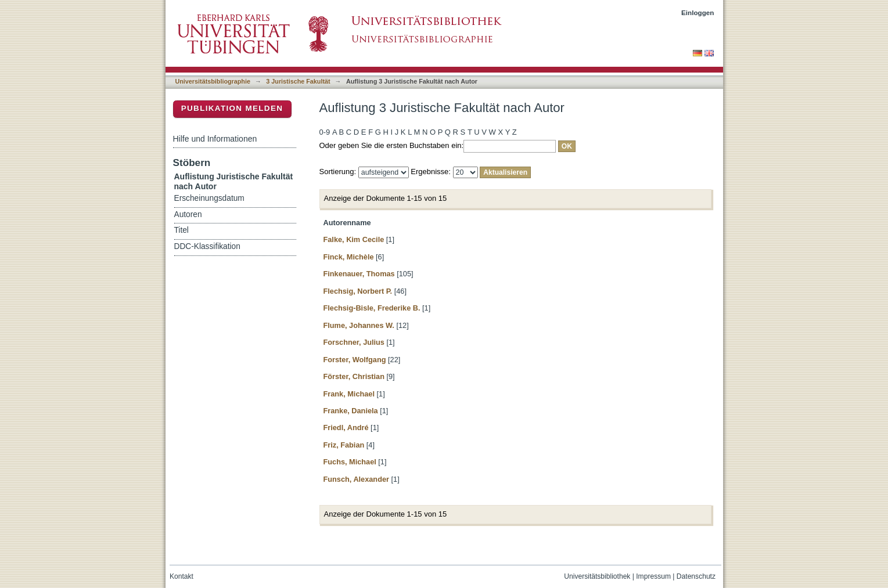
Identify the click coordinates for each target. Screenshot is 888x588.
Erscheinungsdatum (209, 198)
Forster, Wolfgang (355, 360)
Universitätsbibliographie (213, 81)
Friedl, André (346, 428)
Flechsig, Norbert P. (358, 291)
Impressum (653, 576)
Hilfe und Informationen (215, 139)
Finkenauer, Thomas (359, 274)
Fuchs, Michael (350, 462)
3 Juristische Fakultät (298, 81)
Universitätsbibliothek (597, 576)
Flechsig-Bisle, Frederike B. (372, 308)
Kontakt (181, 576)
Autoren (188, 214)
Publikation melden (232, 108)
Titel (181, 230)
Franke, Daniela (351, 411)
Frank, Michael (349, 394)
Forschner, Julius (354, 342)
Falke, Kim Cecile (354, 239)
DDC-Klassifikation (207, 246)
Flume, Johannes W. (359, 325)
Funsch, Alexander (356, 479)
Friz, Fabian (344, 445)
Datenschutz (696, 576)
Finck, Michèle (349, 257)
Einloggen (698, 12)
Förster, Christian (354, 376)
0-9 (325, 132)
